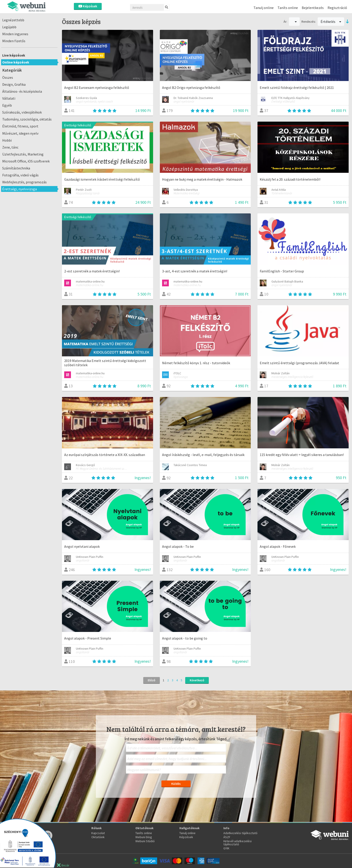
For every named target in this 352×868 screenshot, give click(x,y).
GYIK (226, 848)
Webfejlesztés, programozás (24, 182)
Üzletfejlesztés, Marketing (23, 154)
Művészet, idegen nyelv (20, 133)
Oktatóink (98, 837)
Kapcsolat (98, 833)
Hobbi (7, 140)
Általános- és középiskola (22, 91)
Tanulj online (264, 8)
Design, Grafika (14, 84)
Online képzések (16, 62)
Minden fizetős (14, 41)
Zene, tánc (10, 147)
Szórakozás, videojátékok (22, 112)
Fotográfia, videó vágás (20, 175)
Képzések (88, 6)
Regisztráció (337, 8)
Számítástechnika (16, 168)
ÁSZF (227, 837)
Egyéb (7, 105)
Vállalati (9, 98)
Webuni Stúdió (145, 841)
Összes (8, 77)
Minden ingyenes (15, 34)
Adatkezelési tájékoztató (240, 833)
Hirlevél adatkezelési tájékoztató (238, 843)
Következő (197, 680)
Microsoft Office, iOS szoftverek (26, 161)
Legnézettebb (13, 20)
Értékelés (331, 22)
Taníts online (288, 8)
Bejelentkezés (313, 8)
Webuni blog (144, 837)
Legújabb (9, 27)
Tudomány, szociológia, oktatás (27, 119)
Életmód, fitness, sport (20, 126)
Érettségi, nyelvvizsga (20, 189)
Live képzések (14, 55)
